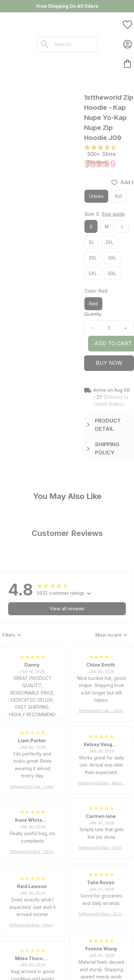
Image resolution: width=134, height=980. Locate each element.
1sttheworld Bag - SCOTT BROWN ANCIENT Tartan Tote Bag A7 (102, 848)
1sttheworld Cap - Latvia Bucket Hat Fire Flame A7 (102, 711)
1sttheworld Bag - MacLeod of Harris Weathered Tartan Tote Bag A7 (102, 783)
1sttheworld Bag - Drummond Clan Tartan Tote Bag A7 (32, 925)
